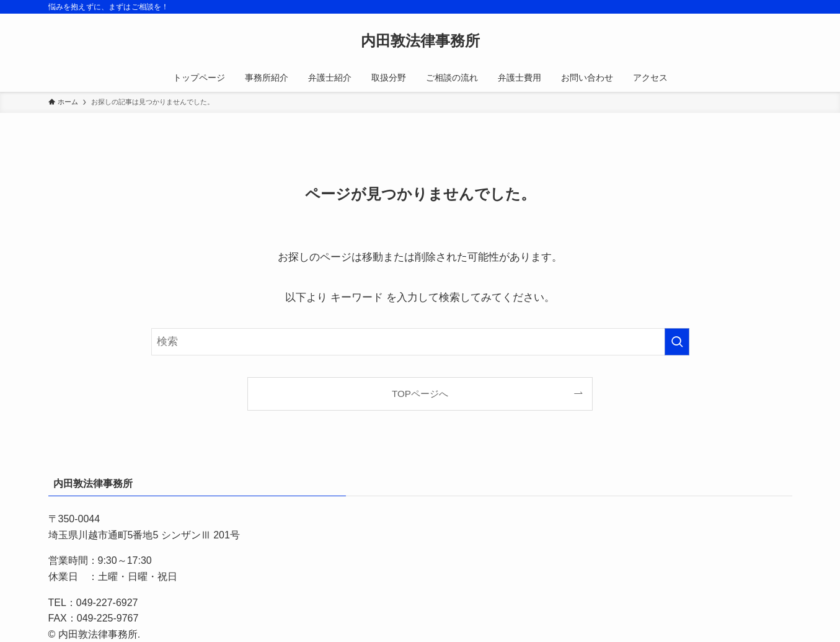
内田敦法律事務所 (420, 41)
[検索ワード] (420, 342)
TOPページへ (420, 394)
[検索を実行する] (677, 342)
